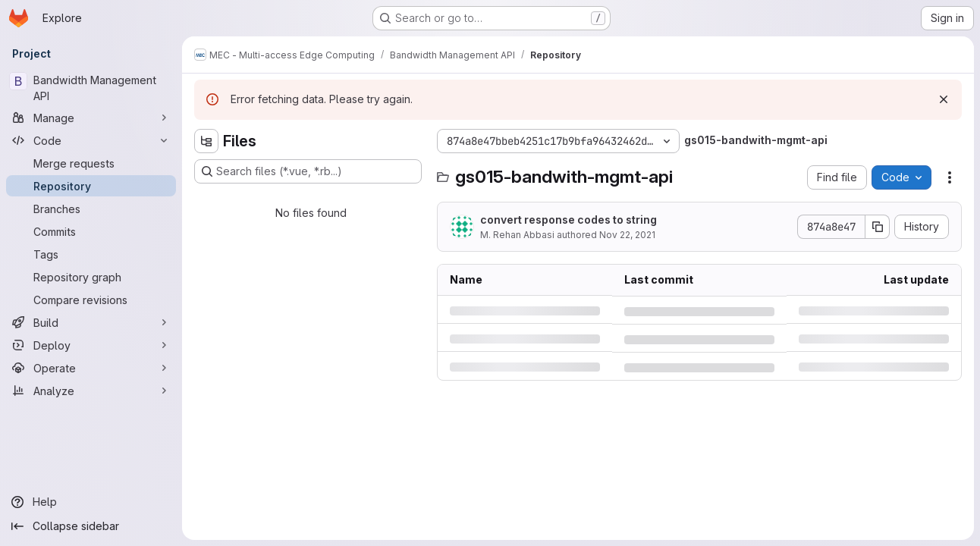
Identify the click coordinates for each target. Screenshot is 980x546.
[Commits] (91, 231)
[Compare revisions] (91, 300)
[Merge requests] (91, 163)
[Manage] (91, 118)
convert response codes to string (569, 220)
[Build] (91, 322)
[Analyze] (91, 391)
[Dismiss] (944, 99)
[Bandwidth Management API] (91, 88)
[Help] (91, 502)
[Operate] (91, 368)
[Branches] (91, 209)
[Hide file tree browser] (206, 141)
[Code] (91, 140)
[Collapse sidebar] (91, 526)
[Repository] (91, 186)
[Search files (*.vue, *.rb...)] (308, 171)
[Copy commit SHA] (878, 227)
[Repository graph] (91, 277)
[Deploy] (91, 345)
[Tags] (91, 254)
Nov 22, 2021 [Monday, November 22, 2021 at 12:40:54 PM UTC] (627, 235)
